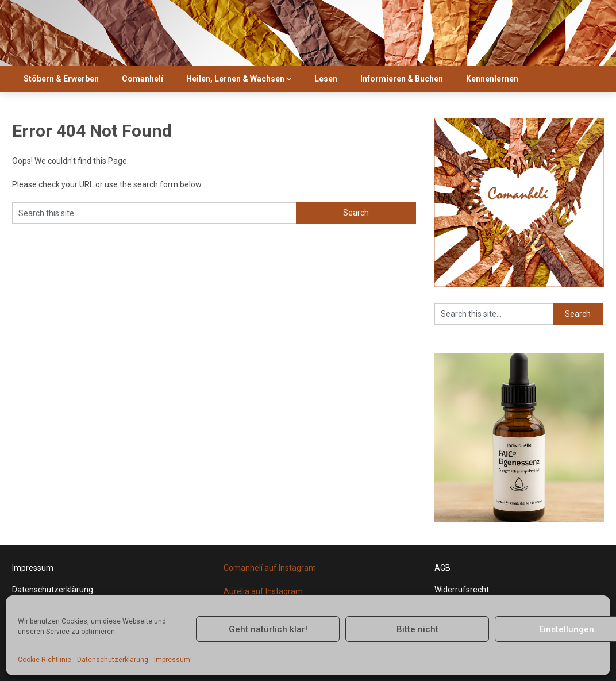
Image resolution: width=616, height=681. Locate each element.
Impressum (172, 660)
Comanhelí (143, 79)
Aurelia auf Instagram (263, 591)
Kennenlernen (492, 79)
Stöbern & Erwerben (61, 79)
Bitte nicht (417, 629)
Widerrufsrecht (462, 590)
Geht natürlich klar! (268, 629)
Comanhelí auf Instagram (270, 568)
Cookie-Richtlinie (45, 660)
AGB (442, 568)
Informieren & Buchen (402, 79)
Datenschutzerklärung (113, 660)
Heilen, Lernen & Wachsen (235, 79)
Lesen (326, 79)
